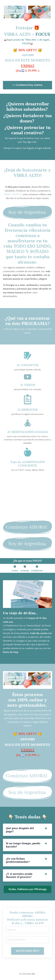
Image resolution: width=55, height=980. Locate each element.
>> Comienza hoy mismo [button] (27, 85)
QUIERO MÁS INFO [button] (28, 951)
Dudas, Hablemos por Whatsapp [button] (27, 889)
